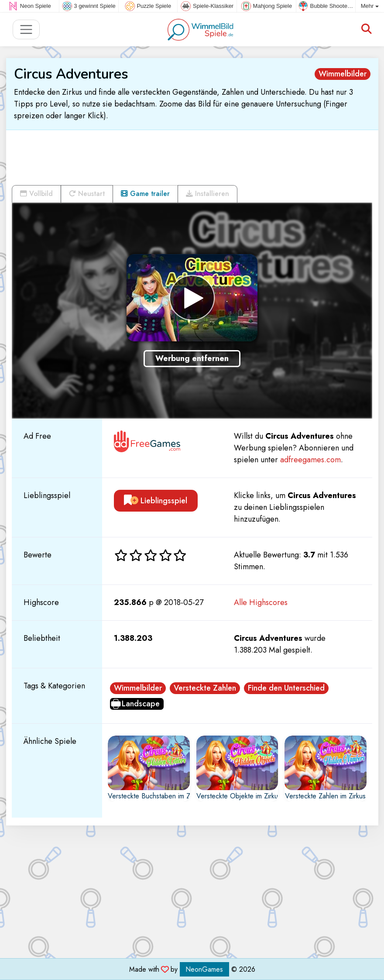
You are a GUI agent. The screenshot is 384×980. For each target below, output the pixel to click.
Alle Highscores (261, 602)
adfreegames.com (310, 460)
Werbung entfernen (192, 358)
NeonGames (204, 969)
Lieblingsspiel (156, 501)
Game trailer (145, 194)
